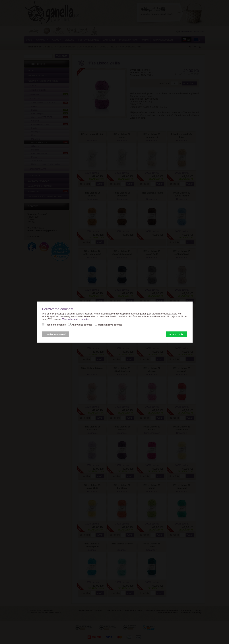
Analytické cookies (82, 325)
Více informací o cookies (76, 319)
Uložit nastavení (56, 334)
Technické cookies (56, 325)
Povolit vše (177, 334)
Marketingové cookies (110, 325)
